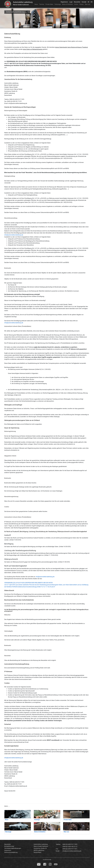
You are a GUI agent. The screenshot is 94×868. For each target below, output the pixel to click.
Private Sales (49, 4)
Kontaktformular (9, 846)
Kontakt (84, 2)
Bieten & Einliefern (68, 4)
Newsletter (77, 2)
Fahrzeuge (58, 4)
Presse (81, 4)
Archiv (76, 4)
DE (89, 2)
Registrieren (65, 2)
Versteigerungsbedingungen (13, 848)
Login (71, 2)
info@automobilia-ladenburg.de (14, 235)
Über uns (88, 4)
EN (92, 2)
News (36, 4)
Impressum (8, 850)
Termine (42, 4)
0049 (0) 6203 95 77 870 (70, 844)
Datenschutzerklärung (11, 852)
